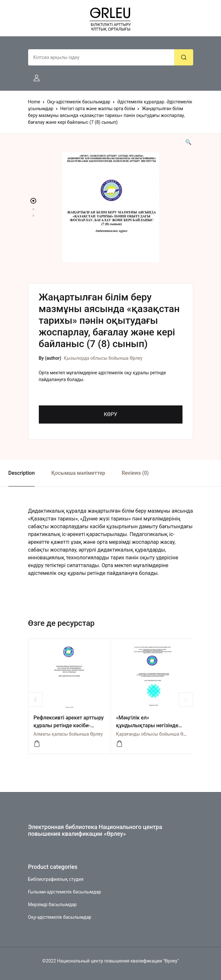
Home (34, 102)
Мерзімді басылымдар (53, 904)
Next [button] (186, 700)
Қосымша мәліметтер (78, 473)
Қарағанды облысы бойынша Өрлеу (155, 734)
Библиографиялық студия (56, 879)
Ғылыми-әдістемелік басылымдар (65, 892)
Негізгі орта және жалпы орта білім (98, 109)
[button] (34, 78)
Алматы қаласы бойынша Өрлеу (68, 734)
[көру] (37, 744)
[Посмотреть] (119, 744)
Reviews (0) (135, 473)
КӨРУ (110, 414)
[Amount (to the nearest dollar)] (101, 57)
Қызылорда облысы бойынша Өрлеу (103, 358)
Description (22, 473)
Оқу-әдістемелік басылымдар (79, 102)
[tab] (22, 473)
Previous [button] (35, 700)
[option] (111, 207)
